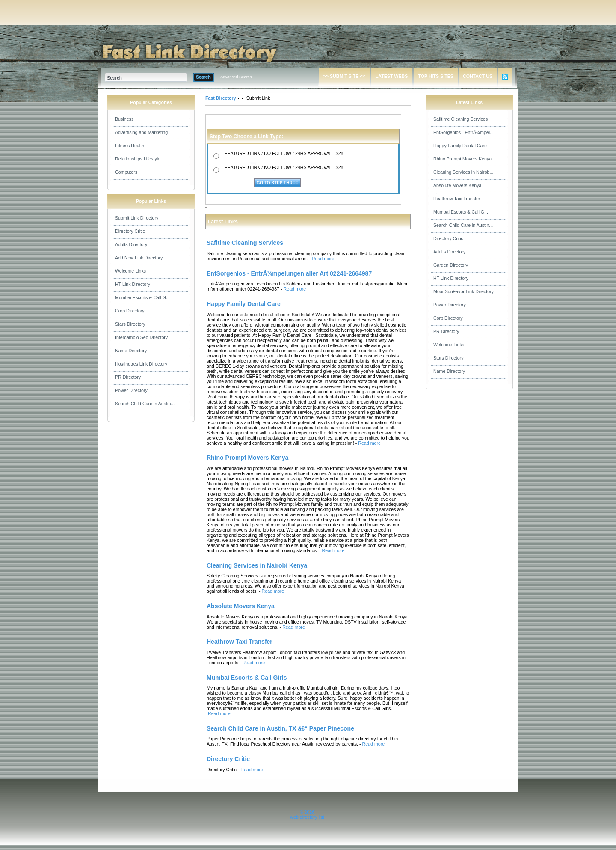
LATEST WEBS (392, 76)
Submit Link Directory (137, 218)
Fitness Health (130, 146)
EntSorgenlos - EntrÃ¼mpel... (463, 132)
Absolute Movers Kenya (458, 185)
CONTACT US (478, 76)
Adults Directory (131, 244)
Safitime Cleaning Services (461, 119)
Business (124, 119)
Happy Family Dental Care (460, 146)
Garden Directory (451, 265)
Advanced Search (236, 77)
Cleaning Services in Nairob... (463, 172)
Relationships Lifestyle (138, 159)
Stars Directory (130, 324)
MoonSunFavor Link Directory (463, 291)
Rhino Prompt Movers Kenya (462, 159)
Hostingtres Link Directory (141, 364)
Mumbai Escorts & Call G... (142, 297)
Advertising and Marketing (141, 132)
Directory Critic (130, 231)
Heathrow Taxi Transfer (457, 199)
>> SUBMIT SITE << (344, 76)
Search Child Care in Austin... (145, 404)
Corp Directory (130, 311)
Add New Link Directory (139, 258)
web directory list (307, 817)
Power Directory (131, 390)
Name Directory (131, 351)
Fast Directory (221, 98)
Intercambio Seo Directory (141, 337)
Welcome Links (130, 271)
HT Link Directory (133, 284)
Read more (323, 259)
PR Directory (128, 377)
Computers (126, 172)
